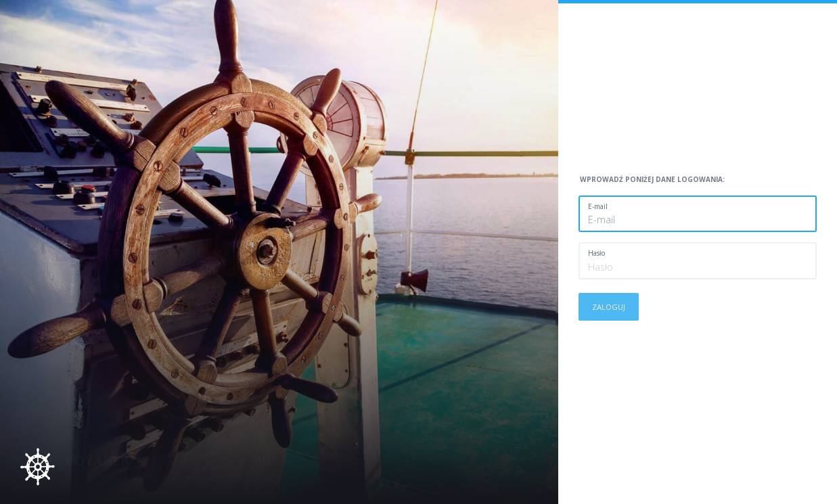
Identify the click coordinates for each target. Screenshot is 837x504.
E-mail (598, 206)
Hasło (596, 253)
